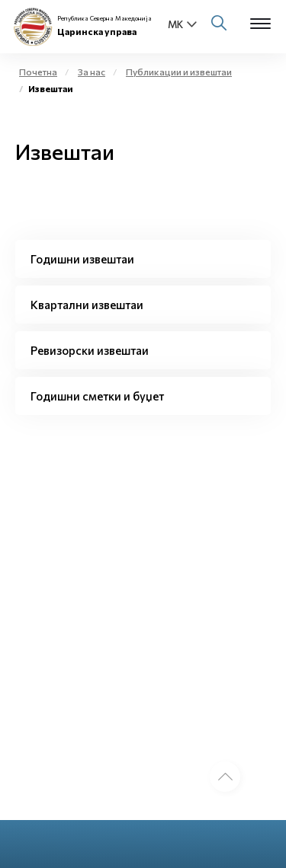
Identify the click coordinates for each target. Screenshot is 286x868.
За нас (92, 72)
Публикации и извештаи (179, 72)
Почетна (38, 72)
